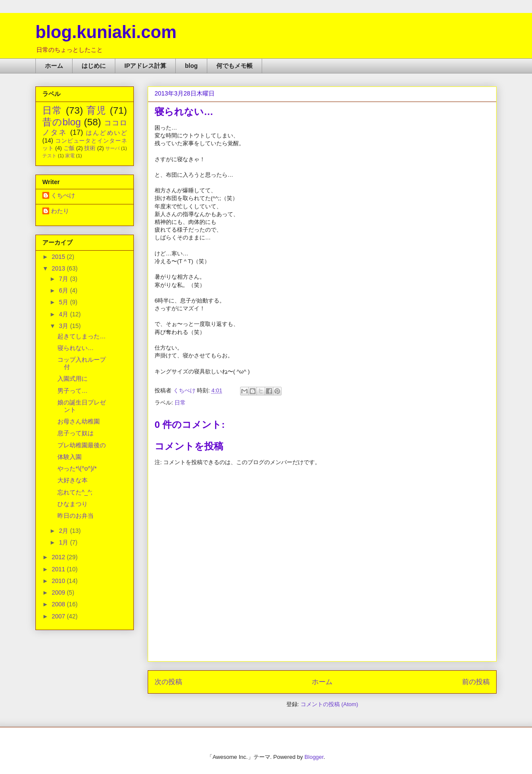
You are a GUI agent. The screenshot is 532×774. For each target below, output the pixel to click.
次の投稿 (168, 682)
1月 (64, 542)
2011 (59, 569)
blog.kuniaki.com (106, 32)
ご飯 (69, 148)
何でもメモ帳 (234, 66)
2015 (59, 257)
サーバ (112, 148)
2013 (59, 268)
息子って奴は (76, 433)
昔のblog (62, 122)
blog (191, 66)
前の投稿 (476, 682)
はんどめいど (106, 133)
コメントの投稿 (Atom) (329, 704)
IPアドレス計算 (145, 66)
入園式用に (73, 379)
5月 (64, 302)
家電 (70, 156)
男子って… (73, 391)
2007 (59, 616)
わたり (60, 211)
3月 (64, 326)
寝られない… (76, 348)
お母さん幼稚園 (79, 421)
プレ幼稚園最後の (82, 445)
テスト (49, 156)
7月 (64, 279)
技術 (90, 148)
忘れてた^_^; (75, 492)
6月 (64, 290)
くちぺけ (63, 195)
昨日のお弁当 (76, 516)
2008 (59, 604)
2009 (59, 592)
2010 (59, 581)
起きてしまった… (82, 336)
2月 (64, 531)
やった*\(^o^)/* (77, 468)
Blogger (314, 757)
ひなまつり (73, 504)
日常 (180, 403)
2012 (59, 557)
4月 (64, 314)
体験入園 (70, 457)
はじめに (94, 66)
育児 (97, 110)
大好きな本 (73, 480)
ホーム (54, 66)
